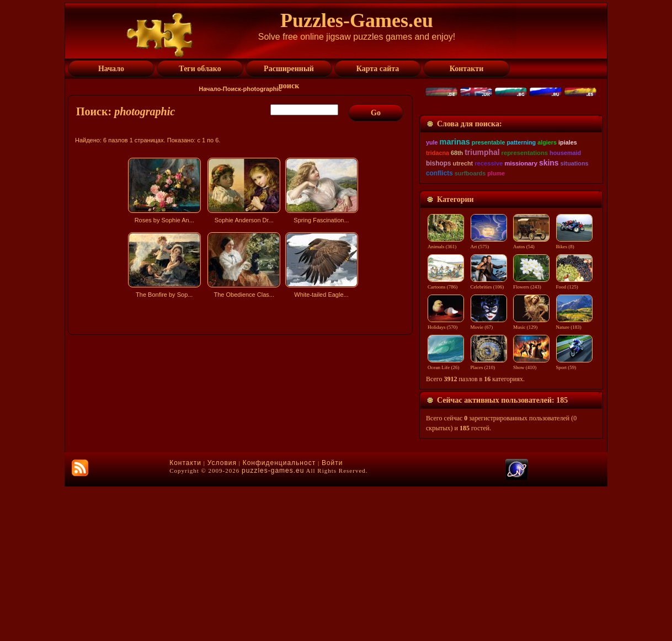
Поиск (232, 89)
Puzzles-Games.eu (357, 20)
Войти (332, 617)
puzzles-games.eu (273, 625)
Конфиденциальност (279, 617)
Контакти (185, 617)
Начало (210, 89)
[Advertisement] (242, 399)
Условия (222, 617)
